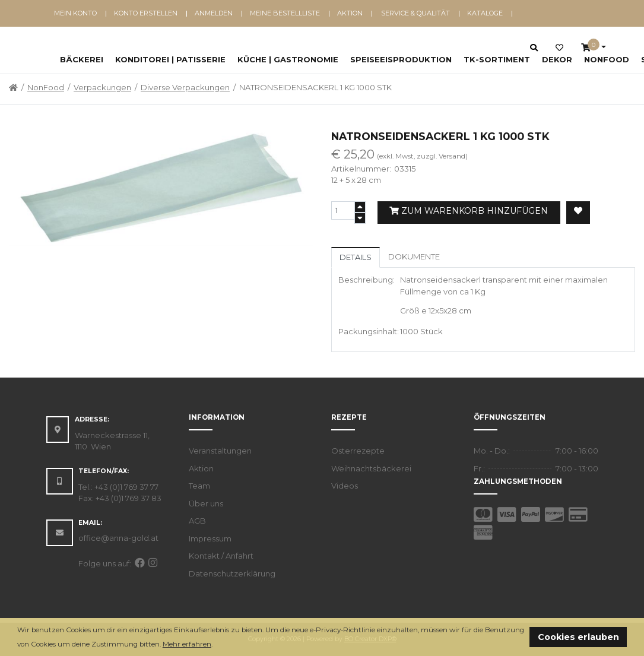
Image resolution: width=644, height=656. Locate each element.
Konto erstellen (146, 13)
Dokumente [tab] (414, 256)
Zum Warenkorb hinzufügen (469, 211)
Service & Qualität (415, 13)
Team (199, 486)
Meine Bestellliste (285, 13)
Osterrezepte (358, 451)
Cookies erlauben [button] (578, 637)
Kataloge (485, 13)
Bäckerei (82, 59)
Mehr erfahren (187, 644)
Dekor (557, 59)
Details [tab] (356, 257)
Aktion (350, 13)
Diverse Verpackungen (185, 87)
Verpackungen (102, 87)
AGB (197, 521)
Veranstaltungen (220, 451)
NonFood (607, 59)
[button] (216, 645)
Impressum (210, 538)
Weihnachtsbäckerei (371, 468)
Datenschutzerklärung (232, 573)
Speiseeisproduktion (401, 59)
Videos (345, 486)
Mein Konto (75, 13)
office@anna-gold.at (118, 538)
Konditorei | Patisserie (170, 59)
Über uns (206, 503)
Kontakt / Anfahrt (221, 556)
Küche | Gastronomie (288, 59)
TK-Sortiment (497, 59)
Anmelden (214, 13)
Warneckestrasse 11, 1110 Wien (112, 441)
